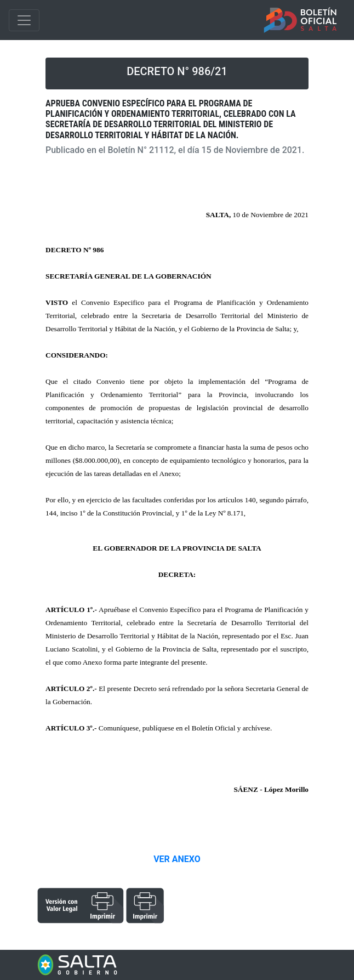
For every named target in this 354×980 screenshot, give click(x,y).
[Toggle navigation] (24, 20)
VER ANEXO (177, 859)
